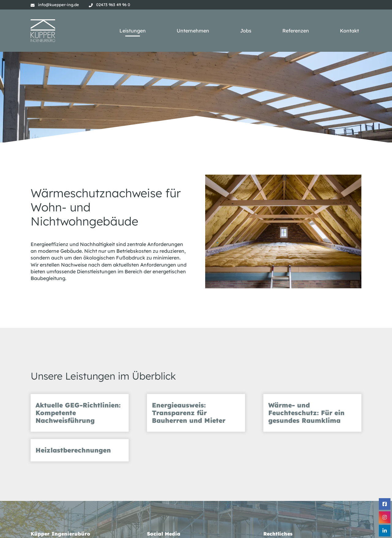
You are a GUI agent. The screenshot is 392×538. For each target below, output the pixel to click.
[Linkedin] (385, 531)
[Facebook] (385, 504)
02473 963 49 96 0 (113, 5)
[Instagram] (385, 517)
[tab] (80, 413)
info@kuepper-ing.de (58, 5)
